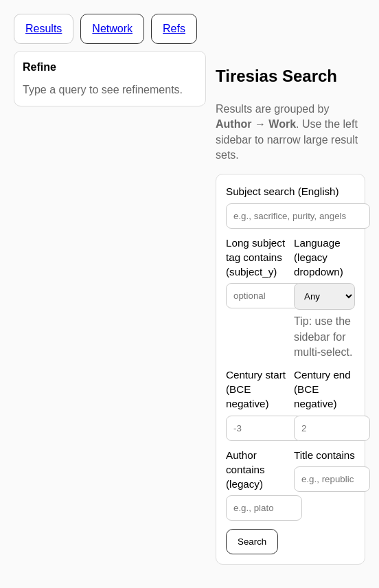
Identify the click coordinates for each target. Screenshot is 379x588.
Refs (174, 29)
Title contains (324, 455)
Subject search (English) (283, 191)
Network (112, 29)
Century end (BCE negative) (322, 389)
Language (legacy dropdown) (319, 258)
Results (44, 29)
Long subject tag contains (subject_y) (255, 258)
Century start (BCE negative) (256, 389)
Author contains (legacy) (245, 470)
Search (252, 542)
